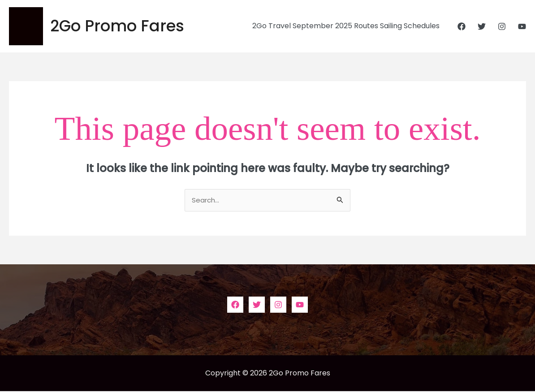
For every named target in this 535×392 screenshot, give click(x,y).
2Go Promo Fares (117, 26)
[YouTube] (522, 26)
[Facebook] (462, 26)
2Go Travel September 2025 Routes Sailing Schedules (348, 26)
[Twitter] (482, 26)
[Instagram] (502, 26)
